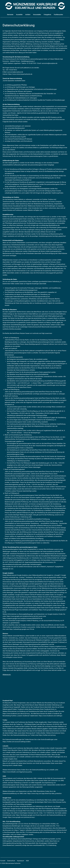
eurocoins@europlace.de (49, 63)
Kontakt (3, 861)
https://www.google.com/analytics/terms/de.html (22, 616)
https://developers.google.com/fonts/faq (29, 815)
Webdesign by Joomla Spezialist (59, 863)
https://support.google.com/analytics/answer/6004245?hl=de (22, 618)
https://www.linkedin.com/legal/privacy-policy (17, 772)
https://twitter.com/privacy (47, 735)
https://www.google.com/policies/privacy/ (21, 817)
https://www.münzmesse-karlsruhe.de (20, 74)
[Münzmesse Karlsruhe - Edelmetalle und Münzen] (35, 6)
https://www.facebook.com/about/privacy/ (16, 714)
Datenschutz (11, 861)
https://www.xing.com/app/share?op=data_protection (44, 793)
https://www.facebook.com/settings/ (51, 716)
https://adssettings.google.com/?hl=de (22, 629)
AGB (27, 861)
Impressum (21, 861)
